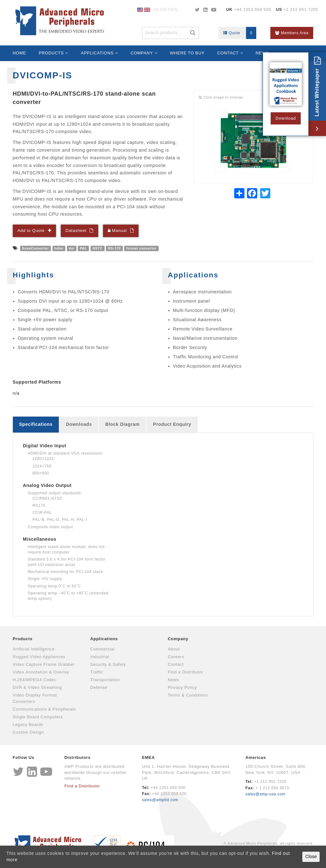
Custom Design (28, 732)
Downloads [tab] (79, 424)
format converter (142, 248)
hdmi (59, 248)
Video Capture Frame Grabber (44, 664)
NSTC (97, 248)
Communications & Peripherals (44, 709)
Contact (228, 53)
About (174, 649)
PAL (83, 248)
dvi (72, 248)
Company (142, 53)
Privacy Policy (183, 687)
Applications (97, 53)
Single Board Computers (38, 717)
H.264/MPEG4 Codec (35, 680)
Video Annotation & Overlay (41, 672)
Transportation (105, 680)
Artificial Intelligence (34, 649)
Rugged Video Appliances (39, 657)
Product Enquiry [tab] (172, 424)
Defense (99, 687)
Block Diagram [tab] (122, 424)
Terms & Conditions (188, 695)
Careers (176, 657)
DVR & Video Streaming (37, 687)
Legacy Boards (28, 725)
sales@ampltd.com (160, 800)
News (174, 680)
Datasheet (76, 231)
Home (20, 53)
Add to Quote (31, 231)
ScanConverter (36, 248)
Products (51, 53)
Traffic (97, 672)
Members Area (292, 33)
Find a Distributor (186, 672)
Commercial (102, 649)
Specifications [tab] (36, 424)
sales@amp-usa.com (265, 794)
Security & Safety (108, 664)
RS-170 (115, 248)
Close (311, 856)
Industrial (100, 657)
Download (286, 118)
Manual (117, 231)
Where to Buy (187, 53)
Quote (240, 33)
